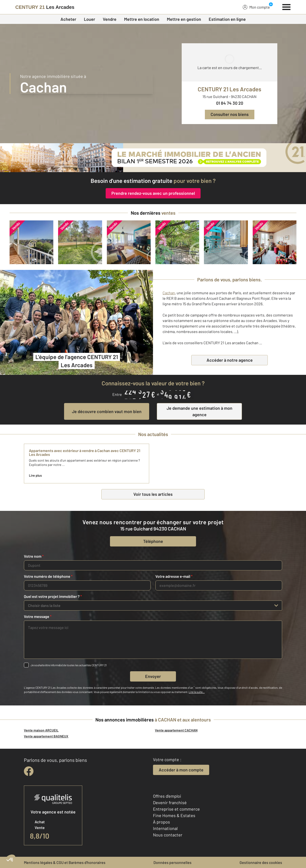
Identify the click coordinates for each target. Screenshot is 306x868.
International (165, 828)
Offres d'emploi (167, 796)
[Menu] (287, 6)
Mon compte (256, 7)
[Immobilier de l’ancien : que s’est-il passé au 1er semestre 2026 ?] (153, 158)
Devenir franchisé (170, 802)
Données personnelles (172, 862)
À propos (161, 822)
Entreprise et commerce (176, 809)
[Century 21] (45, 7)
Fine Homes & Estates (174, 815)
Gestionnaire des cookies (261, 862)
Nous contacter (168, 835)
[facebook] (29, 771)
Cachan (169, 293)
